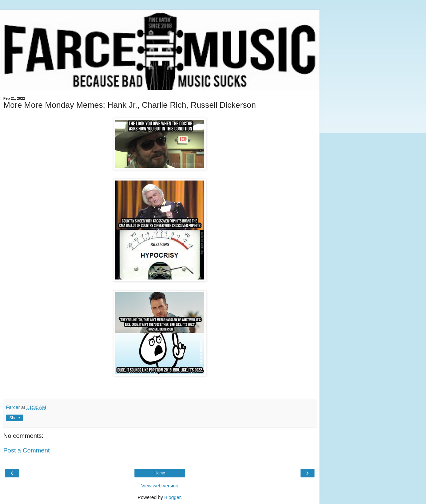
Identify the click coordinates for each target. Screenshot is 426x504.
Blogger (173, 497)
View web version (160, 486)
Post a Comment (26, 450)
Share (15, 418)
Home (160, 473)
